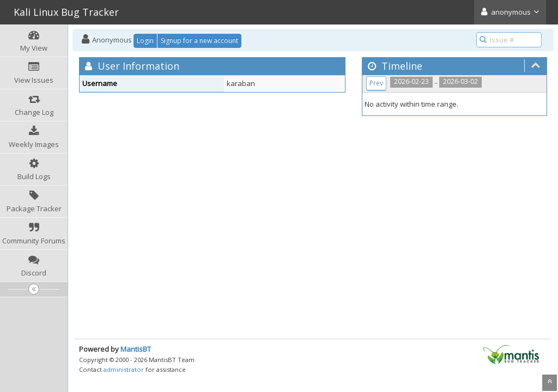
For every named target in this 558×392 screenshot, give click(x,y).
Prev (376, 83)
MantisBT (136, 349)
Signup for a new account (199, 41)
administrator (124, 369)
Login (145, 41)
